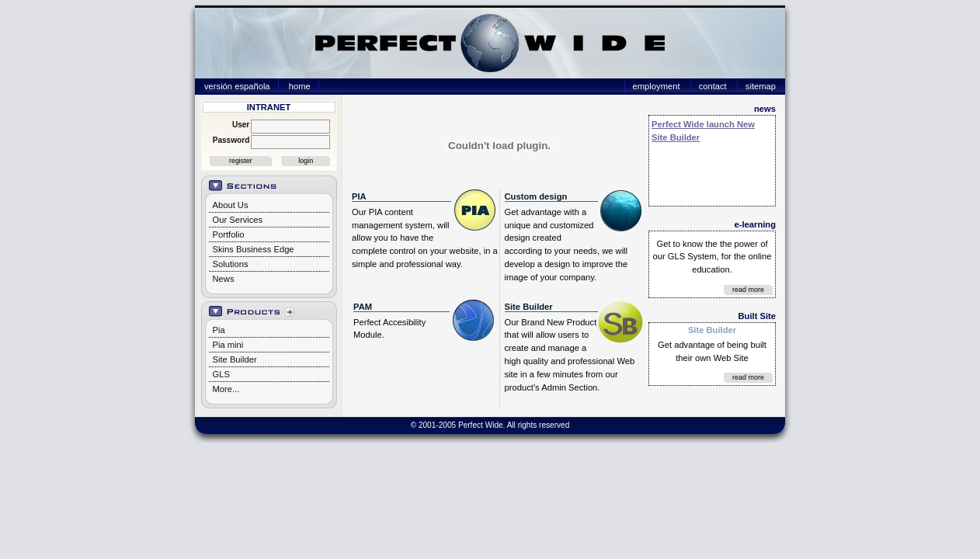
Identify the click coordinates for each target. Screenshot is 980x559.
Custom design (536, 196)
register (241, 161)
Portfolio (229, 234)
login (306, 161)
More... (226, 389)
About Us (231, 205)
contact (713, 86)
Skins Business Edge (254, 249)
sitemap (761, 86)
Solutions (231, 264)
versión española (237, 86)
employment (657, 86)
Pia (219, 330)
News (224, 279)
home (300, 86)
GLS (221, 374)
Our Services (238, 220)
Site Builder (235, 359)
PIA (359, 196)
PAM (363, 307)
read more (748, 290)
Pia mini (228, 345)
